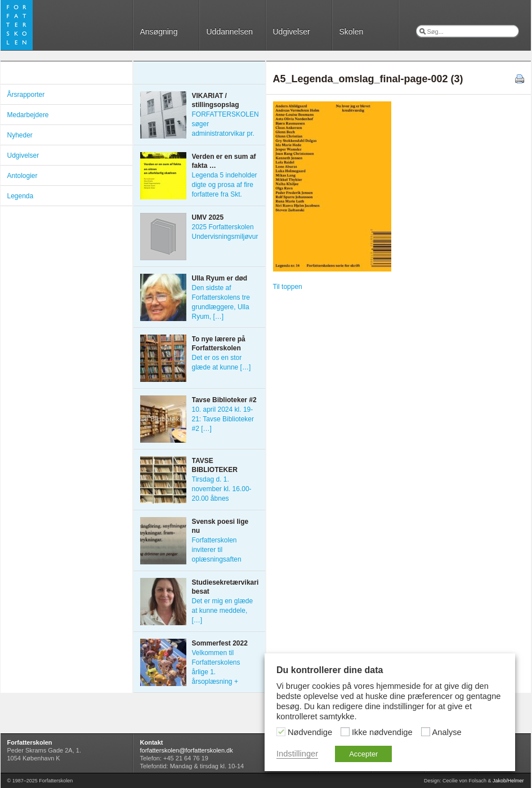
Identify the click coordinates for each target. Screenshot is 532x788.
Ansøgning (159, 32)
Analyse (447, 732)
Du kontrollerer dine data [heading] (330, 670)
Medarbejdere (28, 115)
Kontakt (152, 742)
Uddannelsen (230, 32)
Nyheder (20, 135)
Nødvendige (310, 732)
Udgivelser (292, 32)
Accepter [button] (363, 754)
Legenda (21, 196)
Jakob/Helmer (508, 781)
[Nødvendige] (281, 732)
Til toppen (288, 287)
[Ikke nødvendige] (345, 732)
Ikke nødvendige (382, 732)
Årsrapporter (26, 95)
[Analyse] (426, 732)
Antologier (23, 176)
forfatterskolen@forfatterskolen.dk (187, 750)
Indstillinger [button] (297, 754)
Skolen (352, 32)
